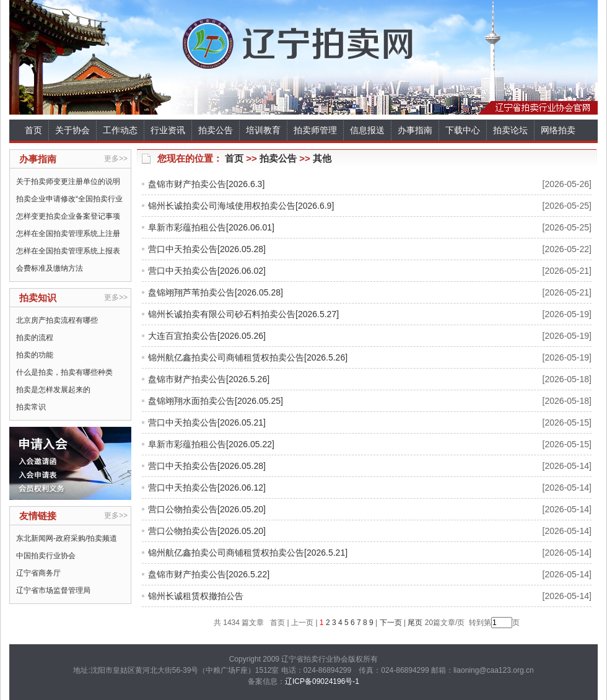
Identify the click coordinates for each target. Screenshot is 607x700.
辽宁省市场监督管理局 (53, 590)
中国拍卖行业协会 (46, 556)
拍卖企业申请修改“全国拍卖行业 (69, 199)
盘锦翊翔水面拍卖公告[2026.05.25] (216, 401)
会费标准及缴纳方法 (50, 268)
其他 (322, 158)
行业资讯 (168, 130)
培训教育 (263, 130)
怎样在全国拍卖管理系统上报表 (68, 251)
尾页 (414, 623)
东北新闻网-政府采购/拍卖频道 (67, 538)
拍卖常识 (31, 407)
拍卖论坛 (510, 130)
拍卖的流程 (35, 338)
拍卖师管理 (315, 130)
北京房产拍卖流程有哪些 (57, 320)
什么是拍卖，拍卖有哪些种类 (64, 372)
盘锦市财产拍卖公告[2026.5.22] (209, 574)
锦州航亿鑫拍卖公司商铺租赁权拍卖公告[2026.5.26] (248, 357)
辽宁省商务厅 (38, 573)
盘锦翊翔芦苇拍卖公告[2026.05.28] (216, 292)
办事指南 (415, 130)
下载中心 (463, 130)
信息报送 (367, 130)
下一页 (391, 623)
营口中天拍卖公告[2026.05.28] (207, 249)
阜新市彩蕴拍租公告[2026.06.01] (211, 227)
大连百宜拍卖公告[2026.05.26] (207, 336)
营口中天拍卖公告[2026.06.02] (207, 271)
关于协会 (72, 130)
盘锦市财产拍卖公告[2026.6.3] (206, 184)
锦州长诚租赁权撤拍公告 (196, 596)
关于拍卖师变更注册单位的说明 (68, 182)
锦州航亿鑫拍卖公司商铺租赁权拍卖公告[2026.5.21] (248, 553)
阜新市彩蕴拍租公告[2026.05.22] (211, 444)
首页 (33, 130)
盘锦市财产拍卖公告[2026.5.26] (209, 379)
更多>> (116, 159)
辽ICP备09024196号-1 (322, 681)
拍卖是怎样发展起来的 (53, 390)
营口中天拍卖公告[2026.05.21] (207, 422)
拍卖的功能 (35, 355)
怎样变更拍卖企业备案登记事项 (68, 216)
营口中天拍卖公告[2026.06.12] (207, 488)
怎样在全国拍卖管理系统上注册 (68, 234)
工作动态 (120, 130)
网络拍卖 (558, 130)
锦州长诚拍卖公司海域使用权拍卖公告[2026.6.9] (241, 206)
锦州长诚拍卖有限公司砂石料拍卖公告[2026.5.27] (243, 314)
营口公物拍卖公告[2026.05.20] (207, 509)
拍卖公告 (216, 130)
